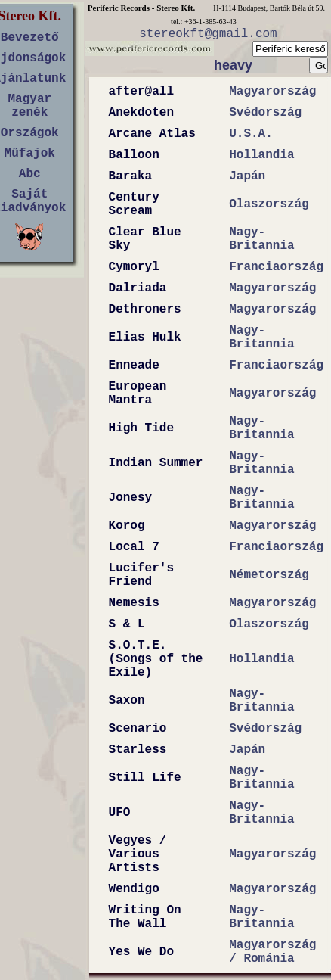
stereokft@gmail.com (208, 34)
